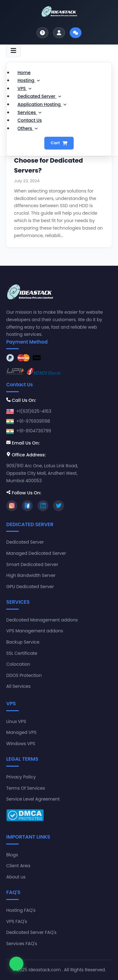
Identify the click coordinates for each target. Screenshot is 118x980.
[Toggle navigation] (13, 51)
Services (29, 112)
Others (28, 128)
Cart (59, 143)
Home (24, 73)
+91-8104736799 (34, 431)
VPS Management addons (35, 631)
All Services (18, 686)
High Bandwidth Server (31, 575)
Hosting (29, 80)
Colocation (18, 664)
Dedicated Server (39, 96)
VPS (25, 88)
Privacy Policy (21, 777)
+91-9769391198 (33, 421)
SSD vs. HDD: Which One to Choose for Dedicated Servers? (56, 160)
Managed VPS (21, 732)
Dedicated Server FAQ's (31, 932)
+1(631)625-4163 (34, 411)
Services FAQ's (22, 944)
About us (16, 877)
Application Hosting (42, 104)
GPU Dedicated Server (30, 587)
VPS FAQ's (17, 921)
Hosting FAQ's (21, 910)
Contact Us (30, 120)
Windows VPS (21, 744)
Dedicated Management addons (42, 620)
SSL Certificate (22, 653)
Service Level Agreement (33, 799)
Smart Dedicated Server (32, 564)
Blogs (12, 855)
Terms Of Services (26, 788)
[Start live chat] (76, 33)
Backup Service (23, 642)
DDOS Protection (24, 675)
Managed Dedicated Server (36, 553)
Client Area (18, 866)
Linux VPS (16, 721)
